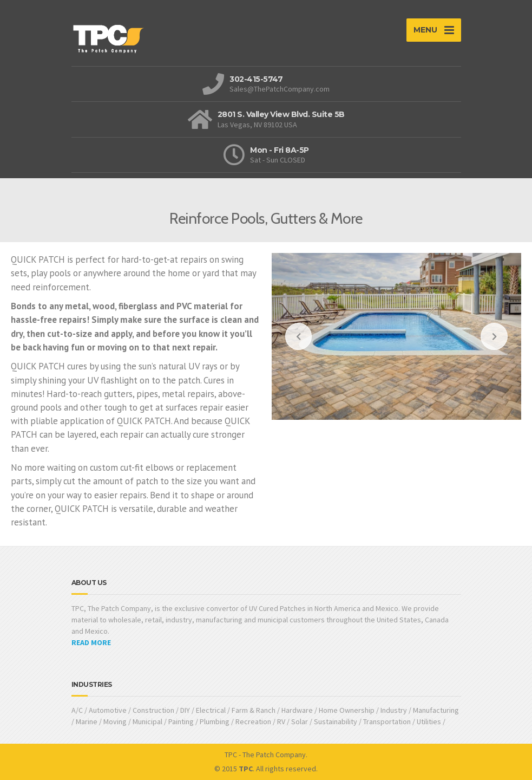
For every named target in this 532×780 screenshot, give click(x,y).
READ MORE (91, 642)
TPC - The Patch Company (265, 755)
